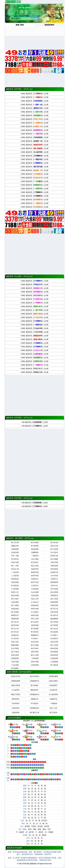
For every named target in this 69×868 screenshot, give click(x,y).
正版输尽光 (53, 699)
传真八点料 (35, 599)
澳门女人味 (15, 629)
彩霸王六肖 (15, 592)
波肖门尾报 (54, 599)
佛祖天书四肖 (16, 694)
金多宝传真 (35, 642)
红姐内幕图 (15, 602)
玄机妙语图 (15, 552)
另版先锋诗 (16, 713)
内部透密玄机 (34, 708)
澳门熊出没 (54, 615)
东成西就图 (54, 658)
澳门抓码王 (35, 562)
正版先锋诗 (16, 708)
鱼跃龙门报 (15, 569)
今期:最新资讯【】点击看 (34, 422)
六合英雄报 (35, 589)
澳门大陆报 (15, 605)
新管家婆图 (54, 652)
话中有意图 (54, 589)
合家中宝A (54, 586)
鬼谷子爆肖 (35, 648)
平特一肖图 (15, 556)
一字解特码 (35, 556)
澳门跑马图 (54, 543)
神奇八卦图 (35, 619)
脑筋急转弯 (34, 690)
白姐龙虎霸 (35, 596)
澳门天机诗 (53, 713)
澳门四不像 (15, 543)
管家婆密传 (54, 596)
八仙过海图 (15, 665)
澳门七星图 (54, 645)
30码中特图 (15, 562)
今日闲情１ (54, 635)
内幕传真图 (35, 625)
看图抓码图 (15, 619)
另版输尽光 (34, 699)
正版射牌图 (35, 665)
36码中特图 (35, 609)
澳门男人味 (54, 609)
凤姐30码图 (15, 596)
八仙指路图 (54, 662)
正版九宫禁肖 (53, 681)
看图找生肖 (15, 615)
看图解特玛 (35, 635)
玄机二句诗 (53, 708)
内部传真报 (15, 582)
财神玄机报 (15, 625)
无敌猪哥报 (35, 569)
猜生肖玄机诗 (34, 676)
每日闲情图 (54, 625)
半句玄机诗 (34, 703)
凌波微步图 (35, 605)
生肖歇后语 (53, 690)
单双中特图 (35, 662)
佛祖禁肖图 (35, 572)
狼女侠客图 (54, 592)
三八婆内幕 (15, 576)
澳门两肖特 (35, 632)
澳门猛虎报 (54, 632)
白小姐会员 (35, 602)
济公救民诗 (54, 639)
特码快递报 (54, 569)
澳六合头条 (54, 629)
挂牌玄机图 (54, 612)
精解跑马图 (15, 546)
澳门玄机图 (54, 549)
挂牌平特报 (35, 576)
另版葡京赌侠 (16, 681)
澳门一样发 (15, 566)
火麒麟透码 (35, 552)
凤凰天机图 (35, 615)
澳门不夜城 (15, 652)
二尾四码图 (35, 658)
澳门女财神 (35, 622)
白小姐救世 (35, 612)
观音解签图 (54, 582)
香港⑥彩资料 (49, 25)
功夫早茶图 (15, 648)
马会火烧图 (35, 592)
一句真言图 (15, 572)
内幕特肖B (35, 579)
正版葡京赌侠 (53, 676)
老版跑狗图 (35, 549)
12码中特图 (15, 662)
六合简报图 (15, 589)
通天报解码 (15, 668)
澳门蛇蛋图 (15, 612)
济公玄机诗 (54, 552)
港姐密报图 (54, 602)
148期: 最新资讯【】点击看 (34, 94)
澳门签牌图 (35, 629)
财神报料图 (15, 658)
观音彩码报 (54, 648)
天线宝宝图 (54, 562)
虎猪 (34, 829)
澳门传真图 (35, 543)
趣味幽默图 (54, 619)
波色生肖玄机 (16, 676)
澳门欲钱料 (34, 685)
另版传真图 (54, 566)
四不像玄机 (15, 559)
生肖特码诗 (16, 703)
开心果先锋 (15, 639)
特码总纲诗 (53, 685)
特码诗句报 (54, 556)
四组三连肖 (15, 642)
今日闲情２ (35, 639)
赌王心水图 (35, 655)
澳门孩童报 (54, 665)
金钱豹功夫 (15, 635)
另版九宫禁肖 (16, 685)
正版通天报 (54, 572)
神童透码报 (15, 579)
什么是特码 (16, 690)
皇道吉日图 (54, 642)
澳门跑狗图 (35, 546)
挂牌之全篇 (54, 546)
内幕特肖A (54, 579)
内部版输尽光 (34, 681)
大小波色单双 (53, 694)
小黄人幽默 (35, 559)
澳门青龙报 (54, 622)
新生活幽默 (54, 559)
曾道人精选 (35, 566)
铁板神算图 (54, 655)
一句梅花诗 (53, 703)
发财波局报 (15, 609)
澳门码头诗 (15, 632)
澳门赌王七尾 (34, 713)
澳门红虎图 (35, 645)
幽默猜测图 (15, 645)
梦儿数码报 (15, 586)
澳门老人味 (15, 622)
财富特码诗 (16, 699)
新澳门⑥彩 (20, 25)
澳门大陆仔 (15, 599)
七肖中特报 (54, 576)
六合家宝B (35, 586)
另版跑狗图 (15, 549)
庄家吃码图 (54, 605)
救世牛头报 (35, 582)
